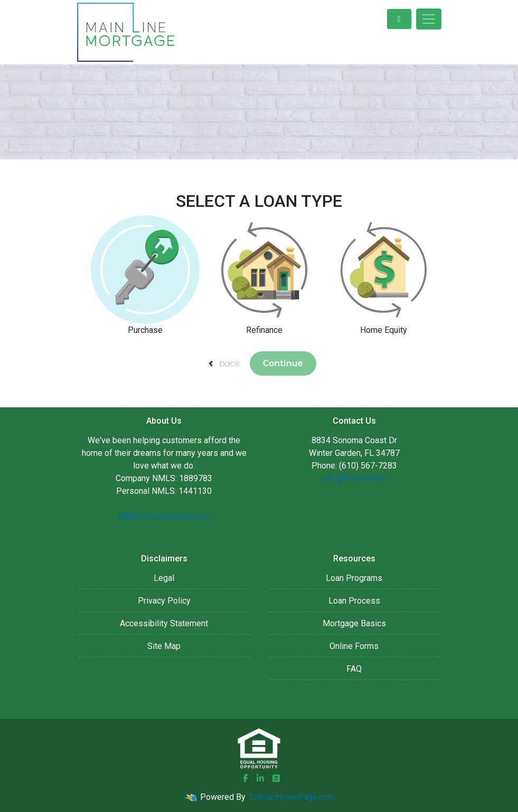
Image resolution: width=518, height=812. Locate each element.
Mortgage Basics (354, 623)
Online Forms (354, 646)
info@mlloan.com (354, 478)
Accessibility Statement (164, 623)
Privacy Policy (164, 601)
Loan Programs (354, 578)
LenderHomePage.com (292, 797)
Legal (164, 578)
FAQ (354, 669)
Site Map (164, 646)
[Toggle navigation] (429, 19)
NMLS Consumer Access (164, 516)
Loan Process (354, 601)
